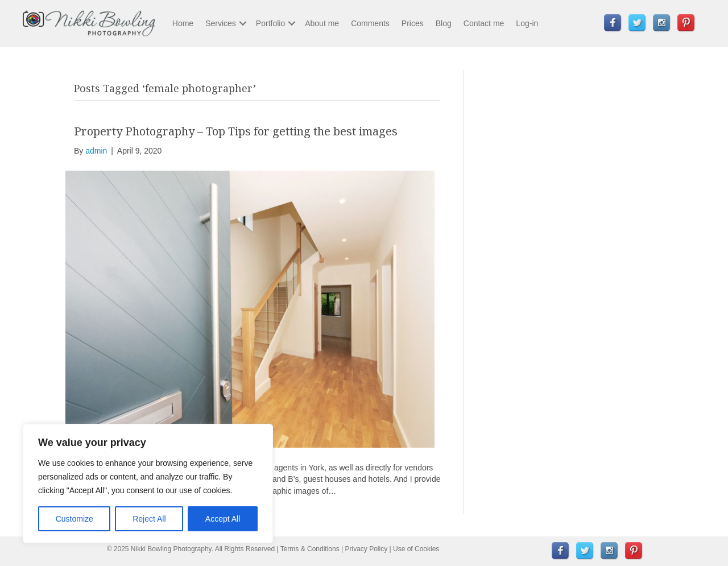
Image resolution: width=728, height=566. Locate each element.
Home (183, 23)
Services (221, 23)
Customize (75, 519)
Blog (444, 23)
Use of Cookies (416, 549)
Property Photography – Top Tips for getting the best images (236, 131)
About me (322, 23)
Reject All (149, 519)
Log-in (527, 23)
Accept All (223, 519)
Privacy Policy (367, 549)
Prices (413, 23)
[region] (148, 484)
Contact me (484, 23)
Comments (370, 23)
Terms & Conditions (310, 549)
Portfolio (270, 23)
